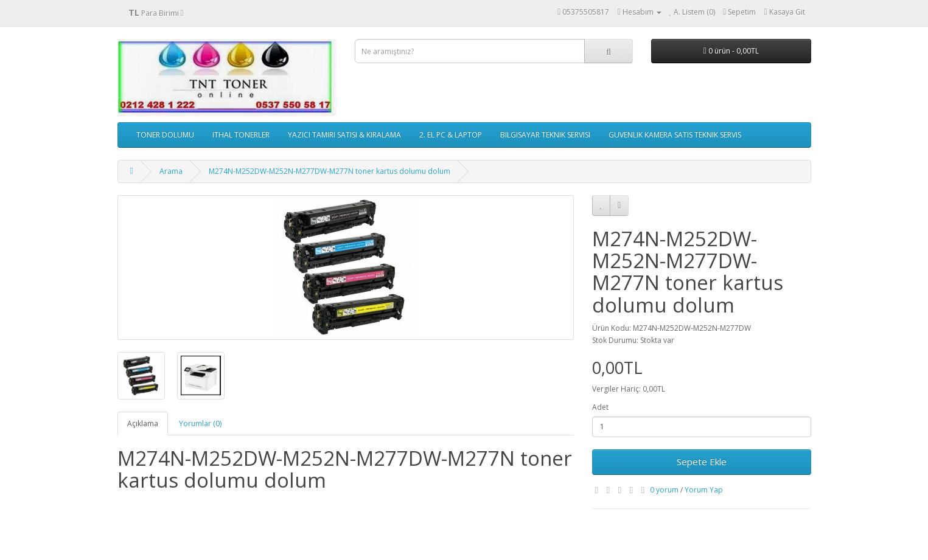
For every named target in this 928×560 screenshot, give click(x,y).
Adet (600, 407)
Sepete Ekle (702, 461)
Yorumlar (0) (200, 423)
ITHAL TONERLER (241, 135)
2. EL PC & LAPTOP (451, 135)
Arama (171, 171)
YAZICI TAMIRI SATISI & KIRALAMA (344, 135)
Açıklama (143, 423)
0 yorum (664, 490)
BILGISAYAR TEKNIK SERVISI (545, 135)
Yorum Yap (704, 490)
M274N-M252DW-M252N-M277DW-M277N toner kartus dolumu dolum (330, 171)
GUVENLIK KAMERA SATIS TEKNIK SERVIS (675, 135)
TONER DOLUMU (165, 135)
